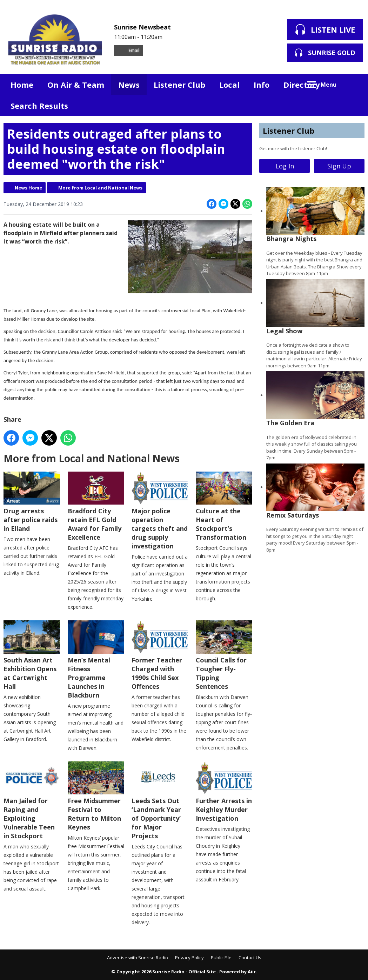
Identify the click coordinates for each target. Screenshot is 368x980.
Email (128, 50)
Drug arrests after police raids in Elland (32, 502)
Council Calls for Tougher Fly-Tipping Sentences (224, 655)
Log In (285, 166)
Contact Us (250, 958)
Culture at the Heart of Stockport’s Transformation (224, 506)
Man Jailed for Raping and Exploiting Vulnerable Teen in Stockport (32, 801)
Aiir (252, 972)
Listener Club (179, 85)
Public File (221, 958)
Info (262, 85)
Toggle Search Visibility (354, 84)
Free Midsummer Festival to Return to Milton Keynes (96, 796)
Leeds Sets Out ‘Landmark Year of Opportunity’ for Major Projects (160, 801)
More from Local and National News (100, 188)
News (129, 85)
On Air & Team (76, 85)
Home (22, 85)
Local (229, 85)
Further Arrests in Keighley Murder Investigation (224, 792)
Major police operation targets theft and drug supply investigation (160, 511)
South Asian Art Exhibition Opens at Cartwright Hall (32, 655)
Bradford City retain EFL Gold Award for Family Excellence (96, 506)
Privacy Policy (189, 958)
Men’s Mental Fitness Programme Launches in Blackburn (96, 660)
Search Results (39, 106)
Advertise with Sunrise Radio (138, 958)
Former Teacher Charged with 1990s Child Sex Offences (160, 655)
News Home (28, 188)
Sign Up (339, 166)
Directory (302, 85)
